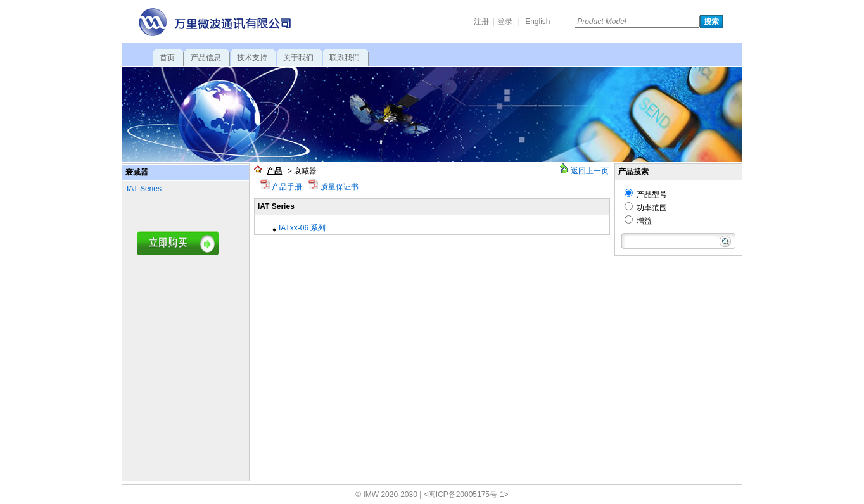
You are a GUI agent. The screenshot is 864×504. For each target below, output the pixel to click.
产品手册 (286, 187)
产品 (274, 171)
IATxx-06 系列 (302, 228)
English (537, 22)
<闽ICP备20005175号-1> (466, 495)
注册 (481, 22)
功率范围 (646, 208)
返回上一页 (590, 171)
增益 (638, 221)
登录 (505, 22)
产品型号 (646, 194)
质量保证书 (338, 187)
